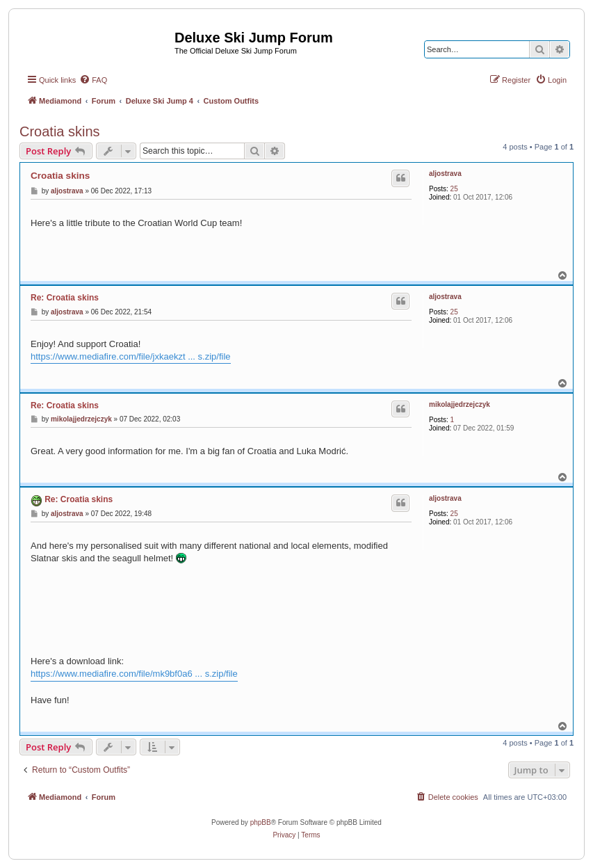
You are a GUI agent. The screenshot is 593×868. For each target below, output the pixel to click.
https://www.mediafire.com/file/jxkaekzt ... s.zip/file (131, 356)
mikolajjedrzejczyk (460, 404)
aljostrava (445, 174)
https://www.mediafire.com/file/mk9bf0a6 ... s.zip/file (134, 674)
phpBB (261, 822)
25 (454, 189)
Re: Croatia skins (65, 298)
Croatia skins (60, 131)
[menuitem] (93, 80)
